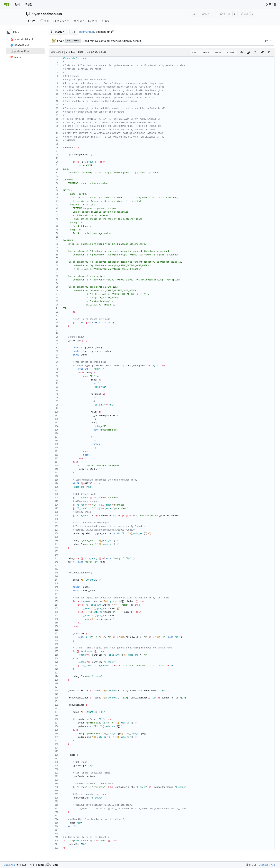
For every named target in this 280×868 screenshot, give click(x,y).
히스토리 (230, 52)
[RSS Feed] (194, 14)
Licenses (263, 865)
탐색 (17, 4)
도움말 (29, 4)
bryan (36, 14)
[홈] (7, 4)
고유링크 (206, 52)
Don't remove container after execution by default (112, 41)
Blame (218, 52)
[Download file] (241, 52)
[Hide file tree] (9, 32)
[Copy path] (113, 32)
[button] (74, 32)
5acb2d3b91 (73, 41)
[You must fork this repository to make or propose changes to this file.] (262, 52)
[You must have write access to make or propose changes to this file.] (269, 52)
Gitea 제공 (9, 865)
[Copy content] (248, 52)
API (273, 865)
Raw (194, 52)
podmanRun (52, 14)
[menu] (251, 865)
